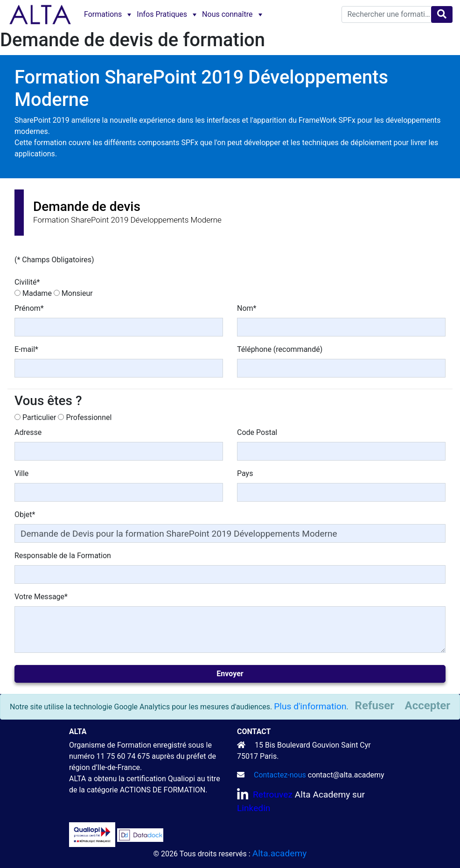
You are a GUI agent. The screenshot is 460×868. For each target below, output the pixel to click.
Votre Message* (41, 597)
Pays (245, 473)
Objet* (25, 514)
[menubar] (172, 14)
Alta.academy (280, 853)
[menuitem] (107, 14)
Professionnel (89, 417)
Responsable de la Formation (63, 556)
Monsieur (77, 293)
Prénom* (29, 308)
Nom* (247, 308)
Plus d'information (310, 706)
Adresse (28, 432)
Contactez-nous (280, 775)
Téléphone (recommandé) (280, 349)
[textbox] (391, 14)
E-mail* (26, 349)
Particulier (39, 417)
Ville (21, 473)
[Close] (428, 706)
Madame (37, 293)
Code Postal (257, 432)
